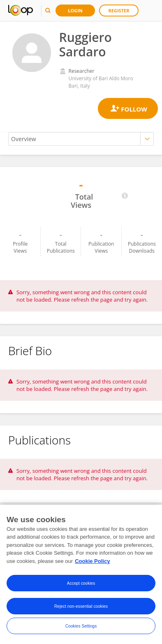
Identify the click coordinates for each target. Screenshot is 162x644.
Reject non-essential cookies (81, 613)
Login (75, 10)
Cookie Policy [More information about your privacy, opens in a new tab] (92, 568)
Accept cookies (81, 590)
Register (119, 10)
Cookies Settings (81, 633)
